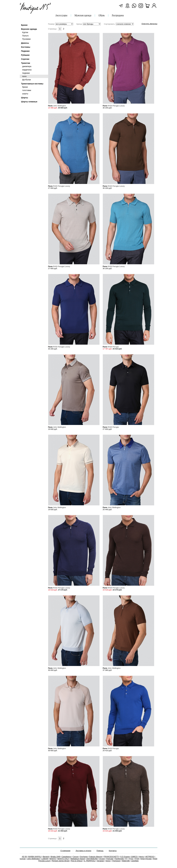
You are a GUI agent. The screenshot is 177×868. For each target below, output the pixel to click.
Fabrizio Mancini (96, 857)
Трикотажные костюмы (32, 84)
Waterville (126, 861)
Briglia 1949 (56, 857)
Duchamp (84, 857)
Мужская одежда (83, 15)
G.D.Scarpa (125, 857)
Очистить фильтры (149, 24)
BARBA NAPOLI (35, 857)
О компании (65, 851)
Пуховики (26, 39)
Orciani (102, 859)
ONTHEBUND (92, 859)
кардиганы (27, 70)
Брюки (24, 25)
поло (24, 76)
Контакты (113, 851)
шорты (25, 94)
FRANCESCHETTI (111, 857)
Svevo (108, 861)
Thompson (116, 861)
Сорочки (25, 59)
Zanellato (135, 861)
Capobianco (66, 857)
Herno (141, 857)
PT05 (137, 859)
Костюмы (26, 47)
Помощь (100, 851)
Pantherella (119, 859)
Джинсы (25, 43)
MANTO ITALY (63, 859)
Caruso (76, 857)
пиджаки (26, 73)
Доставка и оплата (83, 851)
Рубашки (25, 55)
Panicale (110, 859)
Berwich (46, 857)
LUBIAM (45, 859)
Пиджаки (25, 51)
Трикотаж (26, 63)
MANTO (53, 859)
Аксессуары (61, 15)
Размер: (61, 24)
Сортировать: (119, 24)
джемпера (27, 66)
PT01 (131, 859)
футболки (27, 80)
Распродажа (118, 15)
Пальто (25, 36)
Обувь (102, 15)
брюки (25, 87)
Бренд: (89, 24)
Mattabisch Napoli (78, 859)
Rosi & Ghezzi (77, 861)
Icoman (23, 859)
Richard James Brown (61, 861)
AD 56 (24, 857)
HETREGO (150, 857)
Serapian (101, 861)
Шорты (25, 98)
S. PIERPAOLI (90, 861)
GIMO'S (134, 857)
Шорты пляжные (29, 102)
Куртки (25, 32)
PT (126, 859)
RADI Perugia (146, 859)
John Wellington (33, 859)
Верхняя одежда (29, 29)
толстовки (27, 90)
